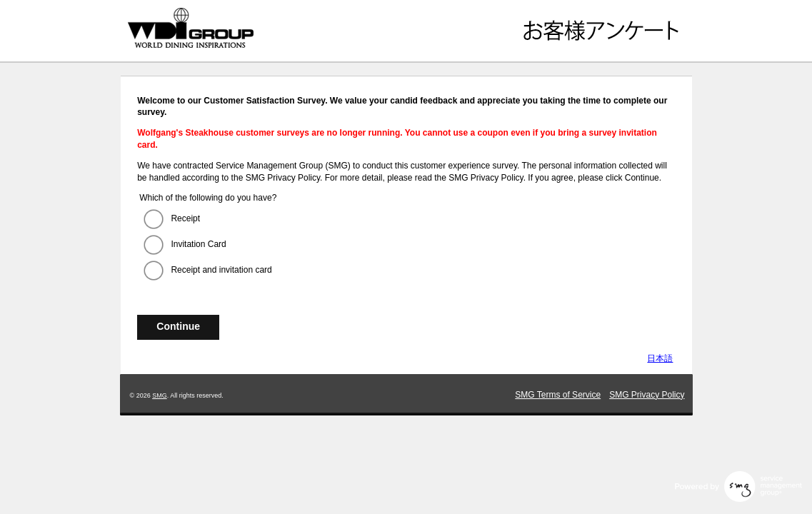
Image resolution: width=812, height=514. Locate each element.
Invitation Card (198, 244)
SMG (160, 395)
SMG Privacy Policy (647, 395)
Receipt (185, 218)
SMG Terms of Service (558, 395)
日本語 (660, 358)
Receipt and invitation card (221, 270)
